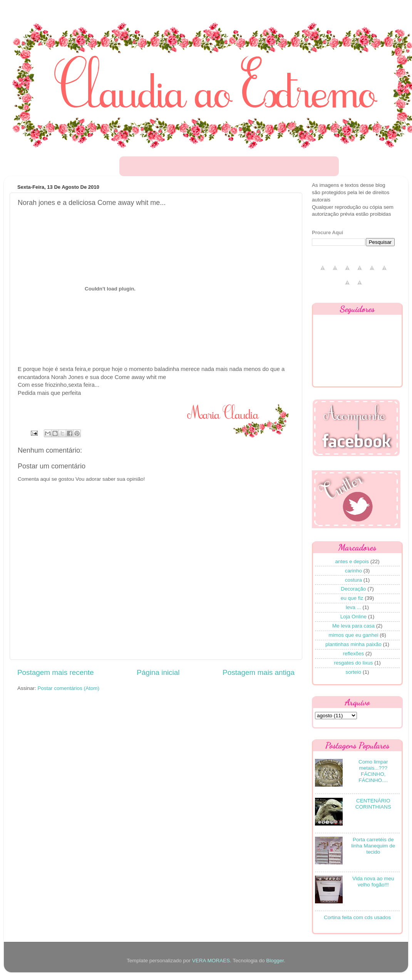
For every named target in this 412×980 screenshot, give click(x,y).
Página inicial (158, 672)
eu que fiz (352, 598)
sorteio (354, 672)
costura (353, 580)
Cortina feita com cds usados (357, 917)
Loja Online (353, 617)
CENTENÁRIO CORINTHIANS (373, 804)
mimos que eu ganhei (353, 635)
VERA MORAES (211, 961)
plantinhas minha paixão (353, 644)
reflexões (353, 654)
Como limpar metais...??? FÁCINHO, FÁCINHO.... (373, 771)
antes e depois (352, 561)
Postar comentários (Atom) (69, 688)
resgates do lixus (353, 663)
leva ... (353, 607)
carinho (353, 571)
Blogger (275, 961)
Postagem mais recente (55, 672)
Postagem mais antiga (259, 672)
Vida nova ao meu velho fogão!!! (373, 882)
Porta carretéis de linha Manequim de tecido (373, 846)
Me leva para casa (353, 626)
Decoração (353, 589)
